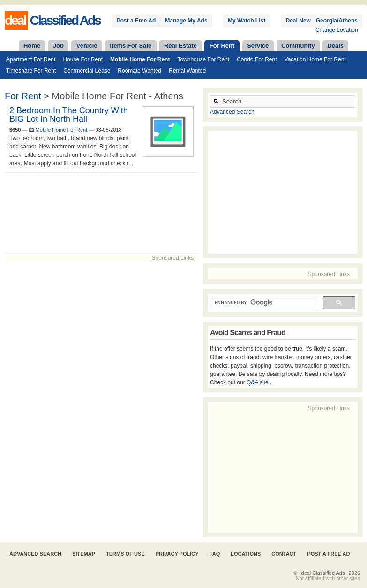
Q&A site (258, 382)
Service (258, 46)
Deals (335, 46)
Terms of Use (125, 554)
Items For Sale (131, 46)
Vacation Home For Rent (315, 59)
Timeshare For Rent (31, 71)
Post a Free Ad (136, 21)
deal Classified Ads (323, 573)
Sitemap (84, 554)
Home (32, 46)
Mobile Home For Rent (140, 59)
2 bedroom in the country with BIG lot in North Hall (69, 115)
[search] (262, 303)
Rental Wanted (187, 71)
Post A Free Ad (328, 554)
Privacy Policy (177, 554)
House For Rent (83, 59)
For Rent (222, 46)
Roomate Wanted (139, 71)
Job (58, 46)
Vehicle (87, 46)
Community (298, 46)
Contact (284, 554)
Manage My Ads (186, 21)
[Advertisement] (101, 213)
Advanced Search (232, 112)
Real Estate (180, 46)
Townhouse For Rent (203, 59)
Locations (246, 554)
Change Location (337, 30)
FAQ (215, 554)
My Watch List (247, 21)
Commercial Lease (87, 71)
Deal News (300, 21)
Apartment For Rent (31, 59)
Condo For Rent (257, 59)
